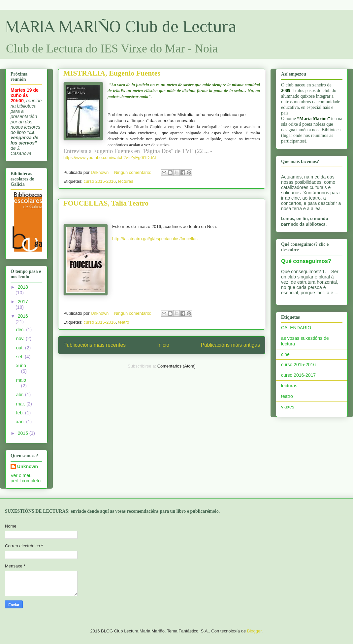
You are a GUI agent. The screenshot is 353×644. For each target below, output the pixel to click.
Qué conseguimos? (306, 261)
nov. (21, 338)
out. (21, 348)
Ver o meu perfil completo (26, 478)
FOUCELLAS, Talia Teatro (106, 203)
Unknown (28, 467)
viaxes (288, 407)
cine (285, 354)
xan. (21, 422)
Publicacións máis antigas (230, 345)
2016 (23, 316)
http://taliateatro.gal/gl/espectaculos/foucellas (155, 239)
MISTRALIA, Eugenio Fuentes (112, 73)
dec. (21, 330)
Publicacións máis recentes (95, 345)
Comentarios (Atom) (176, 366)
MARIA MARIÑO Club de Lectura (121, 26)
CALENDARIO (296, 328)
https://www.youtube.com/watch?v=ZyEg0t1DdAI (110, 158)
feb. (21, 413)
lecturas (126, 181)
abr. (21, 395)
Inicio (163, 345)
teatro (124, 322)
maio (21, 380)
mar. (21, 404)
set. (20, 357)
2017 (23, 302)
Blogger (254, 631)
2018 (23, 287)
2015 (24, 433)
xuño (21, 366)
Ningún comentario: (133, 172)
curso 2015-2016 (100, 181)
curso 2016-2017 (298, 375)
